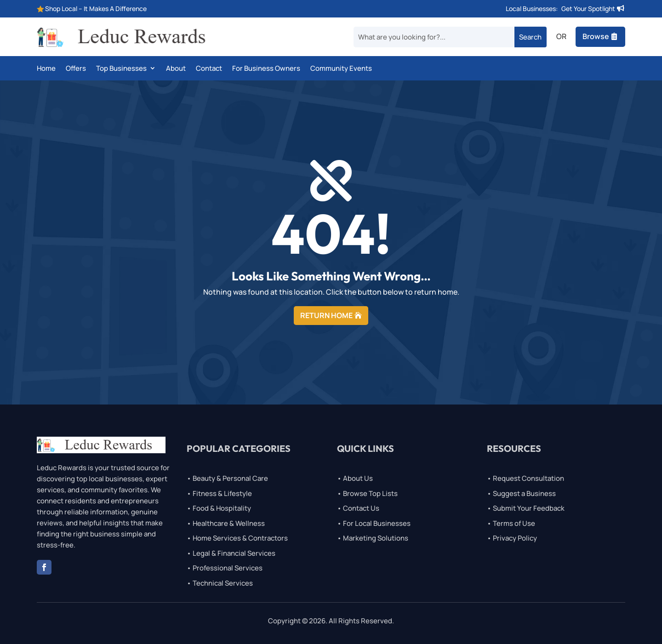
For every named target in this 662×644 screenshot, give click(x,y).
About (176, 69)
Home (46, 69)
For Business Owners (266, 69)
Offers (76, 69)
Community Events (341, 69)
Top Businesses (121, 69)
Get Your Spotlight (588, 9)
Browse (596, 36)
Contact (209, 69)
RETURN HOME (326, 315)
